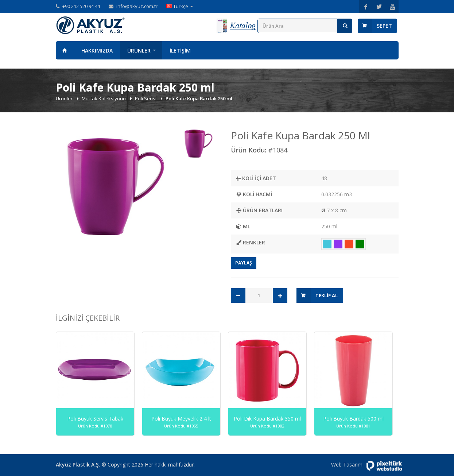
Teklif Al (327, 295)
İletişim (180, 51)
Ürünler (139, 51)
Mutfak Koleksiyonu (104, 98)
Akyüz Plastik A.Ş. (78, 465)
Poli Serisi (146, 98)
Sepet (384, 26)
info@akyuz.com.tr (137, 6)
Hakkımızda (97, 51)
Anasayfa (65, 50)
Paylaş (244, 263)
